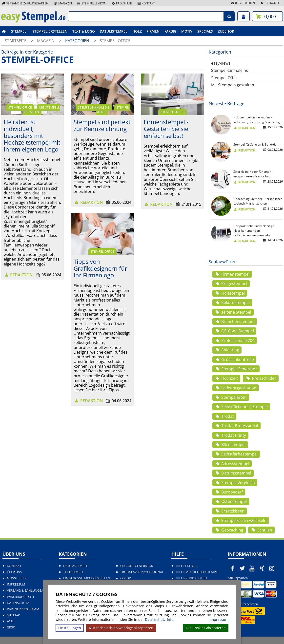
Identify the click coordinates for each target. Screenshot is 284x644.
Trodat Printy (230, 435)
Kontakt (146, 3)
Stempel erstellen (50, 31)
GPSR (11, 627)
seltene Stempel (233, 312)
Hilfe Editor (186, 566)
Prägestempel (231, 284)
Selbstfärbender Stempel (241, 407)
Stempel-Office (115, 41)
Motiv (187, 31)
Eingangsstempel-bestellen (87, 578)
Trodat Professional (236, 426)
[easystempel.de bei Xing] (262, 568)
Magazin (63, 3)
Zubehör (226, 31)
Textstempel (74, 572)
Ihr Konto (270, 3)
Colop (126, 578)
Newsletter (17, 578)
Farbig (170, 31)
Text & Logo (84, 31)
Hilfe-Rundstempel (192, 578)
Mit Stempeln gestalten (41, 110)
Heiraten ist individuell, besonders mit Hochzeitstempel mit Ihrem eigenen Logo (32, 135)
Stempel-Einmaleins (94, 107)
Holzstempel (230, 293)
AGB (10, 621)
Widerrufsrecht (21, 597)
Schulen (261, 530)
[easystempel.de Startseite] (33, 21)
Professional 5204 (235, 341)
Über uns (14, 572)
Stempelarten (231, 397)
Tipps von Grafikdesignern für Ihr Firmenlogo (100, 268)
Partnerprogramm (23, 609)
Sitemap (13, 615)
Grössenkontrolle (234, 360)
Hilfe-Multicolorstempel (198, 572)
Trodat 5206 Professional (142, 572)
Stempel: (19, 31)
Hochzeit (226, 378)
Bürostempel (230, 445)
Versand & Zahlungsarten (25, 3)
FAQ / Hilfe (122, 3)
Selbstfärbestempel (236, 454)
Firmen (153, 31)
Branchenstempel (235, 322)
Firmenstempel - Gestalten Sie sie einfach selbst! (166, 129)
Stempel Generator (236, 369)
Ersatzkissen (230, 511)
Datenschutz (18, 603)
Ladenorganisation (236, 388)
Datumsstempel (233, 473)
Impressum (219, 620)
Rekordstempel (232, 303)
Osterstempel (231, 501)
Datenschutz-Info (159, 619)
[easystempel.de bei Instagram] (272, 568)
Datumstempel (114, 31)
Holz (137, 31)
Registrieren (243, 3)
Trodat (224, 416)
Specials (205, 31)
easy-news (221, 63)
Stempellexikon (92, 3)
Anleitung (227, 350)
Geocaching (229, 530)
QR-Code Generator (137, 566)
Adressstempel (232, 464)
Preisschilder (261, 378)
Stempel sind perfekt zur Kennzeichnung (102, 125)
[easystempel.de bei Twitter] (243, 568)
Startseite (16, 41)
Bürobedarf (229, 492)
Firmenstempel (232, 274)
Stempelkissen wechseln (241, 520)
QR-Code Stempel (234, 331)
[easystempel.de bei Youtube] (252, 568)
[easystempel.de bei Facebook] (233, 568)
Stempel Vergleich (235, 483)
